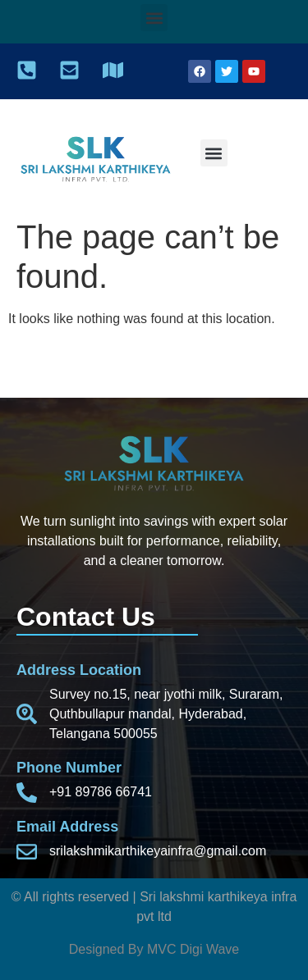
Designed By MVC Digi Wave (154, 949)
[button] (154, 18)
